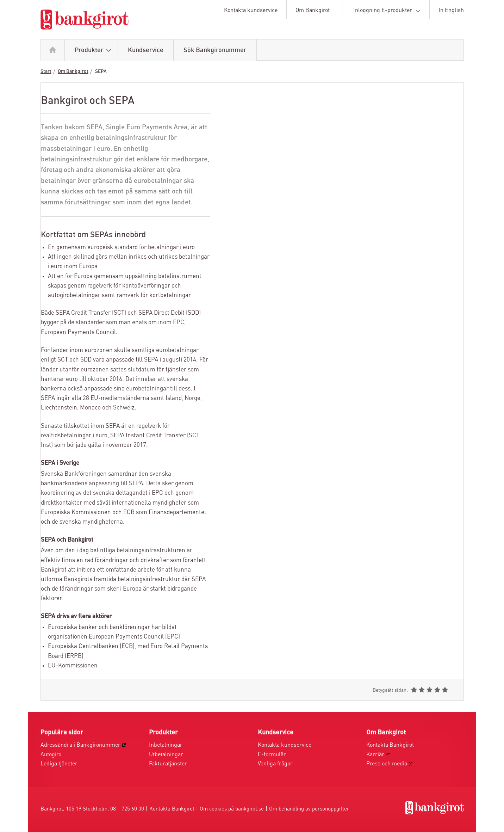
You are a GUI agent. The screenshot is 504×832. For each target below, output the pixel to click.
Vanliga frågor (275, 764)
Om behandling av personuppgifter (309, 809)
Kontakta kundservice (251, 11)
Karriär (375, 755)
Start (46, 72)
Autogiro (51, 755)
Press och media (387, 764)
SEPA (101, 72)
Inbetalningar (166, 745)
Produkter (94, 51)
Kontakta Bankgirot (390, 745)
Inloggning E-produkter (388, 11)
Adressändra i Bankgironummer (80, 745)
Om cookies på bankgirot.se (232, 809)
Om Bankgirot (313, 11)
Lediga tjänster (59, 764)
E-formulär (272, 755)
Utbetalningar (166, 755)
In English (451, 11)
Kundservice (146, 50)
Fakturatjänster (168, 764)
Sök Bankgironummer (215, 50)
